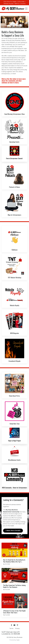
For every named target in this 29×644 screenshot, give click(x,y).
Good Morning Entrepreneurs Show (15, 114)
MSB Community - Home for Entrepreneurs (15, 488)
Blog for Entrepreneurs (14, 215)
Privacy (17, 628)
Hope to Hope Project (15, 441)
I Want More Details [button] (13, 531)
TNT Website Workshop (14, 278)
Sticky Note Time (15, 424)
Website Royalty (15, 305)
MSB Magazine (14, 333)
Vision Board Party (15, 396)
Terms (11, 628)
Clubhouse (15, 250)
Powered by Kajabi (15, 640)
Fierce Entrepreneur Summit (15, 158)
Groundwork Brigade (14, 361)
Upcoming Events (15, 142)
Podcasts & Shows (14, 187)
